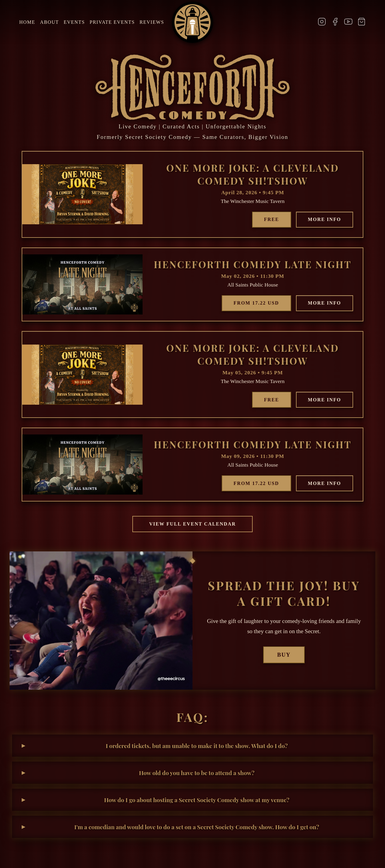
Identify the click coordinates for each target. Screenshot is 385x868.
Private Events (112, 22)
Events (74, 22)
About (49, 22)
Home (27, 22)
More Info (324, 220)
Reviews (152, 22)
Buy (284, 656)
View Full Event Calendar (192, 525)
